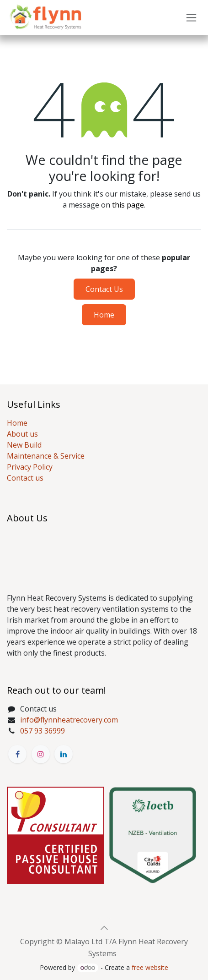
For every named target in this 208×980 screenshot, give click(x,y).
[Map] (104, 554)
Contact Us (104, 289)
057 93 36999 (43, 731)
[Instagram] (41, 754)
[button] (104, 928)
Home (104, 315)
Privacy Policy (30, 467)
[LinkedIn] (64, 754)
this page (128, 205)
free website (150, 967)
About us (22, 434)
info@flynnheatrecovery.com (69, 720)
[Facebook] (17, 754)
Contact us (25, 478)
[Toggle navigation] (191, 18)
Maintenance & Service (46, 456)
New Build (24, 445)
